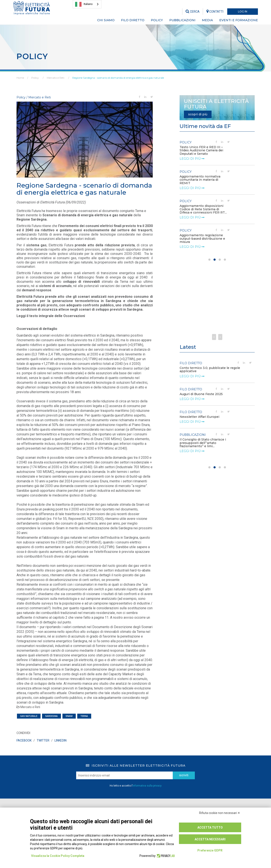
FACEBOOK (24, 740)
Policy (35, 78)
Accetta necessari (210, 839)
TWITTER (43, 740)
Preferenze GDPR (210, 850)
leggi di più (192, 159)
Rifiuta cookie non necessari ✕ (220, 813)
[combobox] (87, 4)
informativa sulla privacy (147, 786)
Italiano (84, 4)
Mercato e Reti (56, 78)
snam (69, 716)
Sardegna (51, 716)
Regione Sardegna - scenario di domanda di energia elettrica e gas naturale (118, 78)
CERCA (193, 12)
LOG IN (243, 11)
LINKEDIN (61, 740)
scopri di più (198, 114)
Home (20, 78)
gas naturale (29, 716)
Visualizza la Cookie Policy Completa (58, 856)
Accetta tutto (210, 827)
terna (84, 716)
